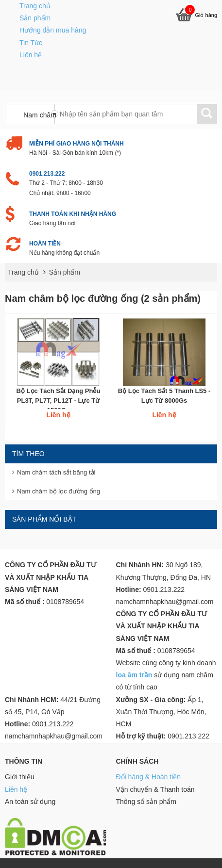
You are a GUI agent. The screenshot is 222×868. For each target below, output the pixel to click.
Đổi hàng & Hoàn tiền (149, 777)
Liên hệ (31, 55)
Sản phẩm (35, 18)
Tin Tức (31, 43)
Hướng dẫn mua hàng (53, 30)
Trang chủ (35, 6)
